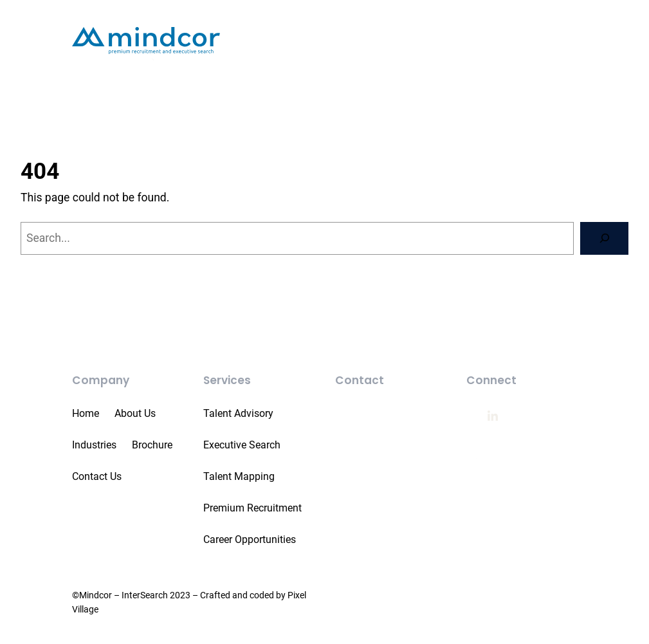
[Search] (604, 247)
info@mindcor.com (393, 453)
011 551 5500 (379, 423)
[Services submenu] (434, 58)
